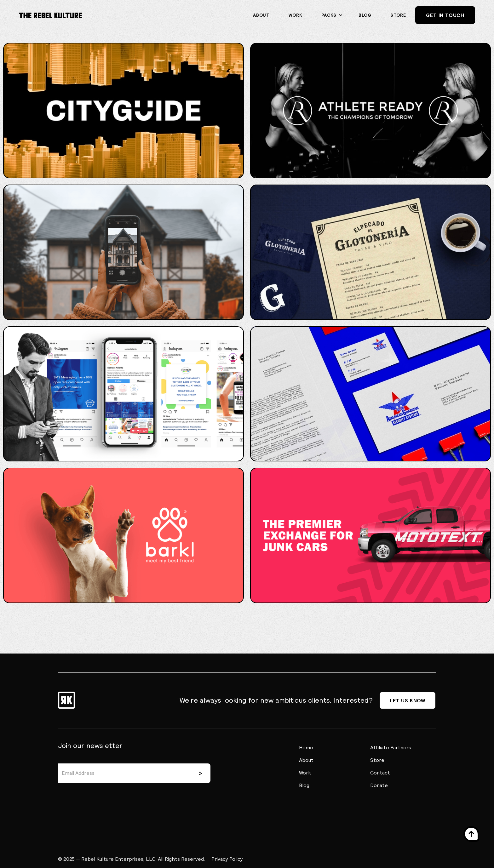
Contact (380, 773)
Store (377, 760)
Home (306, 747)
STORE (398, 15)
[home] (50, 15)
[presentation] (106, 798)
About (261, 15)
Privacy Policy (227, 859)
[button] (331, 15)
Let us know (408, 700)
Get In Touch (445, 15)
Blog (365, 15)
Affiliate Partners (391, 747)
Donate (379, 785)
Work (296, 15)
